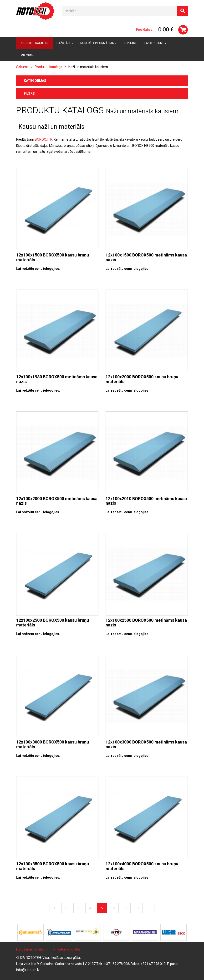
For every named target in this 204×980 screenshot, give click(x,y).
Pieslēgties (144, 30)
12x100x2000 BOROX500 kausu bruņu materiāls (142, 379)
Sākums (22, 67)
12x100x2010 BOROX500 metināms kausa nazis (146, 501)
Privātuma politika (67, 949)
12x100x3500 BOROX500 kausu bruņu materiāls (53, 866)
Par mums (27, 55)
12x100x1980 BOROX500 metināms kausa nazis (57, 379)
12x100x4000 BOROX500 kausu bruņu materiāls (142, 866)
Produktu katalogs (35, 43)
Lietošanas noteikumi (32, 949)
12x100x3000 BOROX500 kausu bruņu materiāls (53, 744)
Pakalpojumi (155, 43)
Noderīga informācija (99, 43)
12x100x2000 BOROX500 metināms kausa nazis (57, 501)
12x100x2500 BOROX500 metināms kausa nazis (146, 623)
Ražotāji (65, 43)
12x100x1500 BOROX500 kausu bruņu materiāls (53, 257)
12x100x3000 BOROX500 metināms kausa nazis (146, 744)
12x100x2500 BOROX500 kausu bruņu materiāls (53, 623)
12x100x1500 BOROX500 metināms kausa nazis (146, 257)
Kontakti (131, 43)
